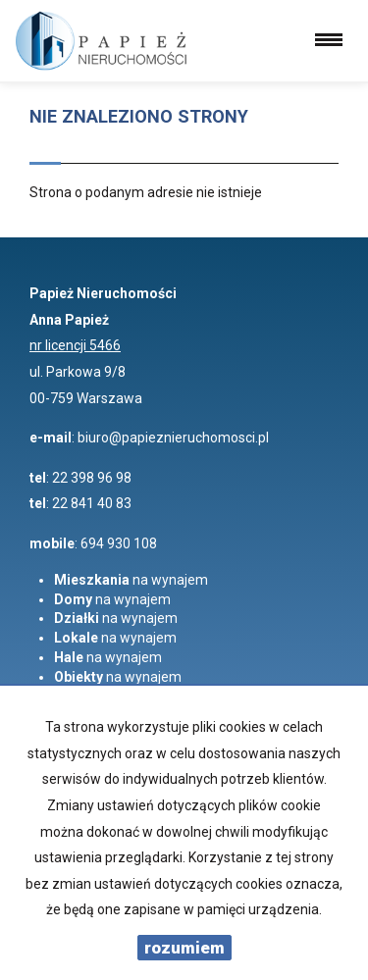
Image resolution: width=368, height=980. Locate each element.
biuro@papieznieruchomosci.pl (173, 438)
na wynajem (131, 580)
